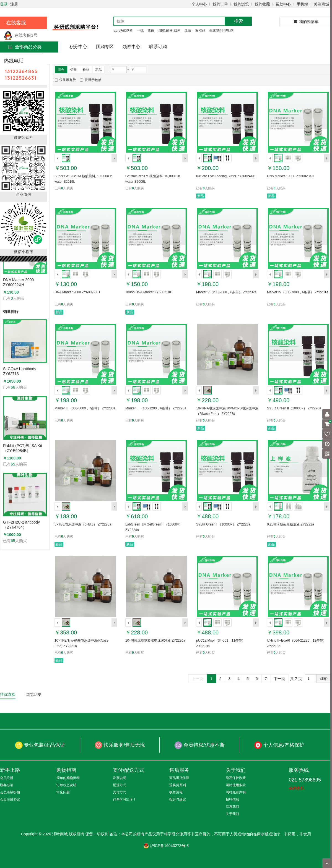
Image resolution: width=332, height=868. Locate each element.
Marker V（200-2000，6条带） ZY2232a (226, 292)
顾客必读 (7, 785)
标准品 (200, 30)
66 (13, 387)
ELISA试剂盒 (123, 30)
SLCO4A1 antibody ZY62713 (20, 371)
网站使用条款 (236, 785)
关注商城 (321, 4)
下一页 (279, 679)
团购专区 (105, 47)
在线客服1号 (21, 35)
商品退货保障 (179, 778)
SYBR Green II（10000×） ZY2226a (294, 408)
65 (13, 464)
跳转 (323, 679)
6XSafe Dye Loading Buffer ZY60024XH (226, 176)
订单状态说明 (66, 785)
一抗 (140, 30)
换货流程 (176, 792)
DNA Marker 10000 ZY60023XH (291, 176)
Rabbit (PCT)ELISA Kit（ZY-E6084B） (23, 448)
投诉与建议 (178, 799)
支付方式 (120, 792)
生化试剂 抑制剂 (221, 30)
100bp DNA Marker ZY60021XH (149, 292)
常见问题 (63, 792)
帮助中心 (283, 4)
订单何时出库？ (124, 799)
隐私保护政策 (236, 778)
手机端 (302, 4)
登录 (4, 4)
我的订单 (220, 4)
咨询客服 (297, 788)
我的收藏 (262, 4)
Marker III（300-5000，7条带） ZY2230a (85, 408)
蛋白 (151, 30)
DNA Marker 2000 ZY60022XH (18, 282)
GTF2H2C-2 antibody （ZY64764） (21, 525)
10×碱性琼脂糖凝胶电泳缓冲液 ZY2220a (155, 640)
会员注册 (7, 778)
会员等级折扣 (10, 792)
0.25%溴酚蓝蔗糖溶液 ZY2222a (290, 524)
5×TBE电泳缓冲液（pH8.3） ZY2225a (83, 524)
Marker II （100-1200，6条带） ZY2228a (156, 408)
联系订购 (158, 47)
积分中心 (78, 47)
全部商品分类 (25, 47)
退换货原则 (178, 785)
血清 (188, 30)
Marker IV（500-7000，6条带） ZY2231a (298, 292)
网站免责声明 (236, 792)
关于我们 (232, 814)
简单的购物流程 (68, 778)
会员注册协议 (10, 799)
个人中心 (199, 4)
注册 (14, 4)
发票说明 (120, 778)
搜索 (238, 21)
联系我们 (232, 807)
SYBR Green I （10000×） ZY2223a (223, 524)
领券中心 (131, 47)
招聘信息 (232, 799)
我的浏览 (241, 4)
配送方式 (120, 785)
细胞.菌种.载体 (169, 30)
